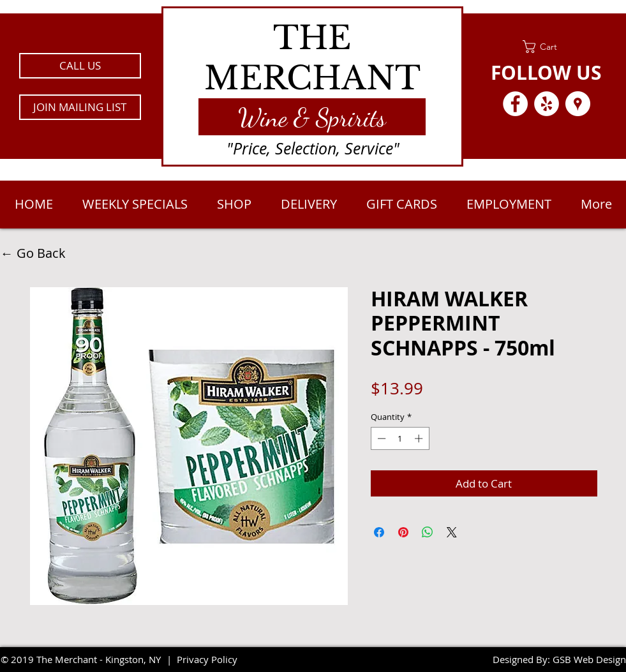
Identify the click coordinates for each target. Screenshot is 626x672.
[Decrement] (380, 438)
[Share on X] (452, 532)
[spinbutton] (400, 438)
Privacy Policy (207, 659)
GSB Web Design (589, 659)
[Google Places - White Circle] (578, 104)
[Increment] (420, 438)
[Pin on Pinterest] (403, 532)
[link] (547, 47)
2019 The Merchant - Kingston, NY (86, 659)
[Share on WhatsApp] (428, 532)
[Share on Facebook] (379, 532)
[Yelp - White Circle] (547, 104)
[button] (80, 107)
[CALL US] (80, 66)
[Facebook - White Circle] (515, 104)
